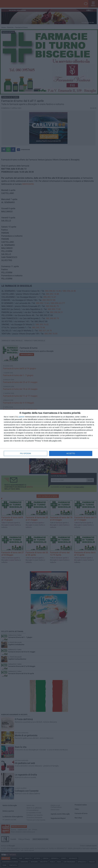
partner (22, 417)
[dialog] (49, 434)
